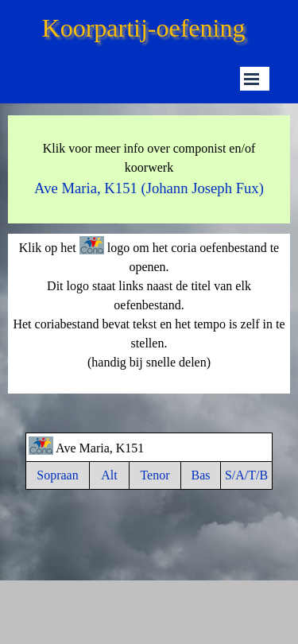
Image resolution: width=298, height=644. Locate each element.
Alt (109, 475)
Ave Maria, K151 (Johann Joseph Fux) (149, 188)
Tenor (155, 475)
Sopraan (57, 475)
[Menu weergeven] (252, 79)
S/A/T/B (246, 475)
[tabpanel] (149, 169)
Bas (201, 475)
